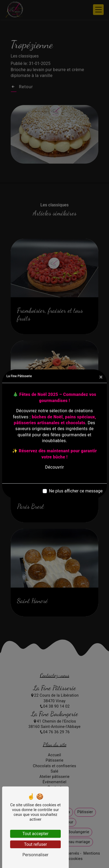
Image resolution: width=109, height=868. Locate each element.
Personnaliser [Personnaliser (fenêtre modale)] (35, 855)
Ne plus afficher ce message (76, 491)
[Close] (101, 377)
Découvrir (54, 467)
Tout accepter (35, 834)
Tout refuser (35, 844)
